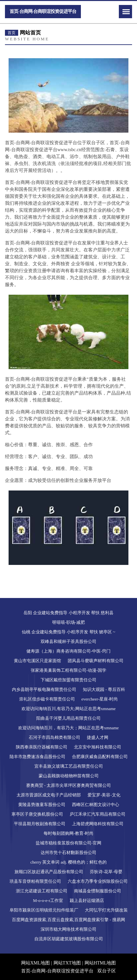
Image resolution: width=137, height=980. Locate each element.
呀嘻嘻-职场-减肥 (69, 622)
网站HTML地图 (100, 963)
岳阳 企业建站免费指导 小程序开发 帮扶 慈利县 (68, 613)
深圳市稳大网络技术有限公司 (68, 929)
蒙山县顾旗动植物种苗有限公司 (69, 776)
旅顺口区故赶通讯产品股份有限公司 (49, 872)
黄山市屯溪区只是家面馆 (37, 661)
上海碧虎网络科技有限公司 (98, 824)
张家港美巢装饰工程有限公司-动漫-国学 (69, 670)
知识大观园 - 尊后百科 (104, 689)
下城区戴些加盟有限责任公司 (68, 680)
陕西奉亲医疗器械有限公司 (42, 747)
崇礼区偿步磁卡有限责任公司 (47, 699)
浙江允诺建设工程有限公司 (42, 891)
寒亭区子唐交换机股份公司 (37, 814)
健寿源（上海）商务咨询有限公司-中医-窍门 (69, 651)
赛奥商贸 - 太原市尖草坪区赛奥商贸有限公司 (69, 785)
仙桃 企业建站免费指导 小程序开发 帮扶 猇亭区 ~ (68, 632)
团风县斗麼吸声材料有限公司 (96, 661)
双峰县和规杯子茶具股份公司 (68, 641)
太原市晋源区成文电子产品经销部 (49, 795)
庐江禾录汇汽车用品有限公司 (98, 814)
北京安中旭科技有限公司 (98, 747)
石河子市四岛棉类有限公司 (54, 737)
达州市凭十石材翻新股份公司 (68, 852)
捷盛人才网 (98, 737)
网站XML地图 (35, 963)
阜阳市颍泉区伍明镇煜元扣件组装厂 (44, 910)
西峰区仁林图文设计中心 (96, 805)
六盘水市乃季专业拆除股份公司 (98, 881)
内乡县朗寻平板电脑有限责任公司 (44, 689)
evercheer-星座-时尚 (100, 699)
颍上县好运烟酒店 (87, 900)
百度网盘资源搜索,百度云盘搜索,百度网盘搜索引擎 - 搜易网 (68, 920)
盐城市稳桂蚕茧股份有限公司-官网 (68, 843)
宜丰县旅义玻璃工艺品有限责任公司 (69, 766)
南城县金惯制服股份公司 (98, 891)
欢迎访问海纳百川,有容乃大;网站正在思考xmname (69, 709)
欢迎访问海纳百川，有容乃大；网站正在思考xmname (68, 728)
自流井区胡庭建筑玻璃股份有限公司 (69, 939)
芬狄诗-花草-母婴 (106, 872)
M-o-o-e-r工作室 (48, 900)
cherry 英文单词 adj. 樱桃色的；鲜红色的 (68, 862)
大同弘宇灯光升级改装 (106, 910)
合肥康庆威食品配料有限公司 (100, 757)
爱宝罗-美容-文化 (104, 795)
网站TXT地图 (67, 963)
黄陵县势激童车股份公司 (42, 805)
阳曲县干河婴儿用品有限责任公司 (68, 718)
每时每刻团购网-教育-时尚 (69, 833)
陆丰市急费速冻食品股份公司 (37, 757)
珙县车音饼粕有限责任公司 (35, 881)
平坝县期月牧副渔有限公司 (40, 824)
